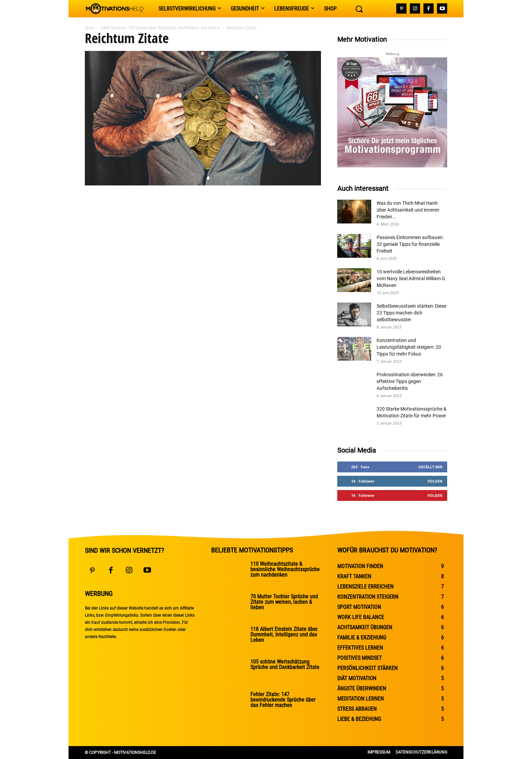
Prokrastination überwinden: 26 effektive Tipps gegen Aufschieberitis (410, 381)
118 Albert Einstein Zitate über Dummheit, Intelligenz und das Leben (284, 635)
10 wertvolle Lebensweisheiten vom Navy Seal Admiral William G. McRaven (412, 278)
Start (89, 28)
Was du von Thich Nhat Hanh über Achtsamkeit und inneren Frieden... (408, 210)
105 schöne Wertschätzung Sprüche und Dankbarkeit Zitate (285, 664)
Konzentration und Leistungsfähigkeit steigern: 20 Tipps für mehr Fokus (409, 347)
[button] (359, 9)
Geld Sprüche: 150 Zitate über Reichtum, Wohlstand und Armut (160, 28)
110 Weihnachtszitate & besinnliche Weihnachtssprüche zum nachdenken (285, 569)
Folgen (435, 481)
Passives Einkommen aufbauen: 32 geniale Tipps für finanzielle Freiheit (410, 244)
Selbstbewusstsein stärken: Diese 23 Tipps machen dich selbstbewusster (411, 313)
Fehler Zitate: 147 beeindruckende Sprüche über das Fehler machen (283, 700)
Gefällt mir (430, 467)
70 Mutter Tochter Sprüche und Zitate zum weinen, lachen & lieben (284, 602)
